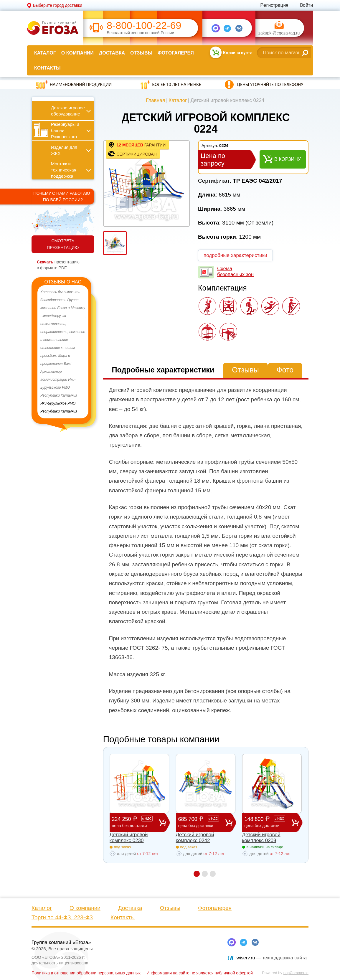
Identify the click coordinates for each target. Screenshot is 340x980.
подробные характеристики (235, 255)
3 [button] (213, 874)
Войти (306, 5)
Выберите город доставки (58, 5)
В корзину (288, 159)
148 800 (268, 822)
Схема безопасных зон (235, 272)
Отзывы (141, 53)
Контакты (47, 68)
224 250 (135, 822)
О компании (77, 53)
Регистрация (274, 5)
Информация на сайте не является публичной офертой (200, 973)
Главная (155, 100)
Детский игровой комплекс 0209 (261, 838)
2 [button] (205, 874)
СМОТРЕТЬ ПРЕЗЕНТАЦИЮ (63, 244)
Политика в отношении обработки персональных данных (86, 973)
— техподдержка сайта (272, 958)
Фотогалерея (176, 53)
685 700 (202, 822)
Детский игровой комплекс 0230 (129, 838)
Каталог (45, 53)
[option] (63, 352)
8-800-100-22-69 (144, 25)
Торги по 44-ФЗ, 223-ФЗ (62, 917)
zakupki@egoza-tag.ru (279, 33)
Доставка (112, 53)
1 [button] (196, 874)
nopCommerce (296, 973)
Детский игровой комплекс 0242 (195, 838)
